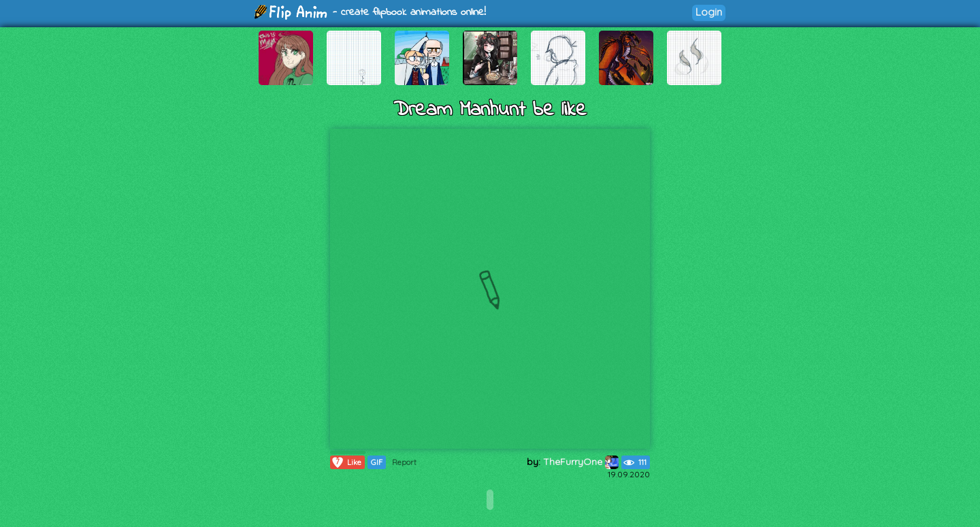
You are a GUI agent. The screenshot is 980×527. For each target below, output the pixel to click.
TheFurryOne (581, 462)
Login (709, 12)
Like (346, 462)
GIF (377, 462)
